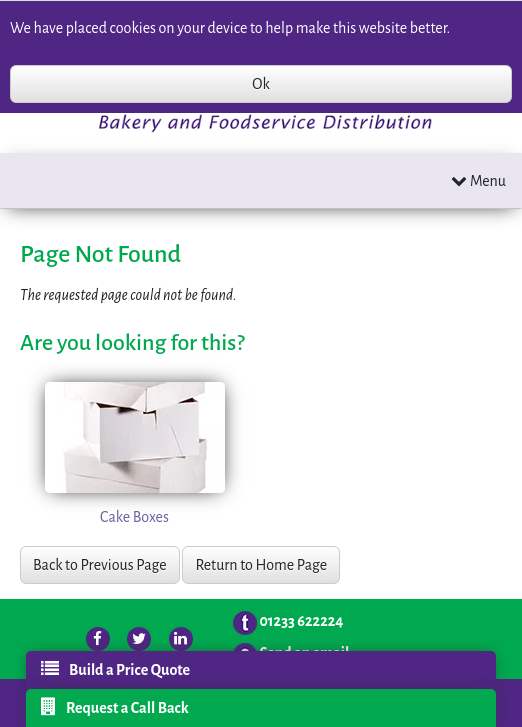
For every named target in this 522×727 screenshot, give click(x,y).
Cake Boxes (134, 517)
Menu (478, 180)
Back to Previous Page (100, 565)
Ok (260, 84)
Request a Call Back (115, 707)
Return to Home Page (261, 565)
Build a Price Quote (115, 669)
